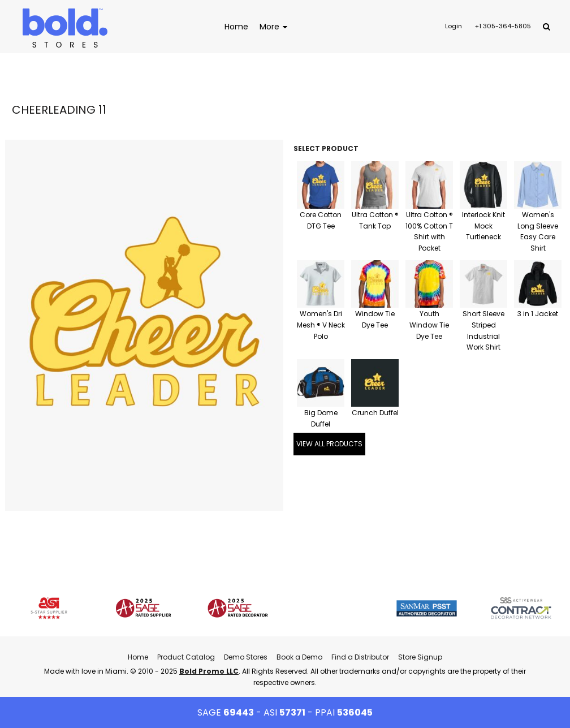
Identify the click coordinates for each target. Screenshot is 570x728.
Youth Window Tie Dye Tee (429, 325)
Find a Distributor (360, 657)
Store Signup (420, 657)
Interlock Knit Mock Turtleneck (483, 226)
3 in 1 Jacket (538, 314)
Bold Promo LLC (209, 671)
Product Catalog (186, 657)
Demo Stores (246, 657)
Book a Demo (299, 657)
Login (454, 26)
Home (138, 657)
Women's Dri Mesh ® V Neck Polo (321, 325)
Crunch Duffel (375, 413)
